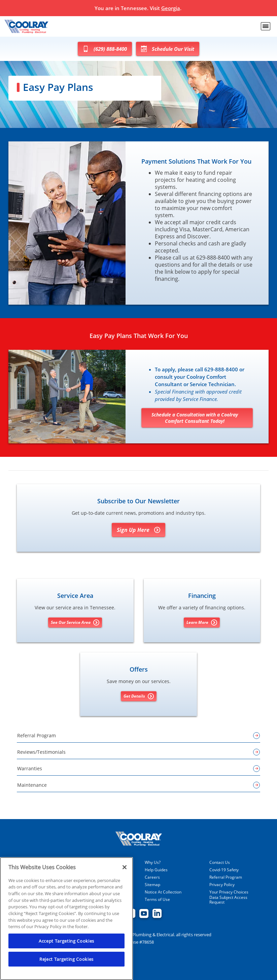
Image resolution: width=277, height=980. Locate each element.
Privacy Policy (222, 885)
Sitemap (152, 885)
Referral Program (226, 877)
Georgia (171, 8)
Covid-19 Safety (224, 870)
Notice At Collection (163, 892)
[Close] (125, 867)
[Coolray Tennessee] (26, 26)
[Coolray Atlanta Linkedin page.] (157, 914)
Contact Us (220, 863)
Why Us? (153, 863)
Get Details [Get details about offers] (139, 696)
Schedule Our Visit (168, 49)
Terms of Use (157, 900)
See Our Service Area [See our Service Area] (75, 622)
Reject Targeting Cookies (66, 959)
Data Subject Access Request (228, 900)
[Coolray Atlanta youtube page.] (144, 914)
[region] (66, 919)
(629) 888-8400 (105, 49)
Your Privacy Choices (229, 892)
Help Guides (156, 870)
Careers (152, 877)
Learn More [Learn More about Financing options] (202, 622)
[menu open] (266, 26)
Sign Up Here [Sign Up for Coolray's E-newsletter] (138, 530)
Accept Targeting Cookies (66, 941)
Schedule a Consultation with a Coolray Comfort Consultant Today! (195, 418)
